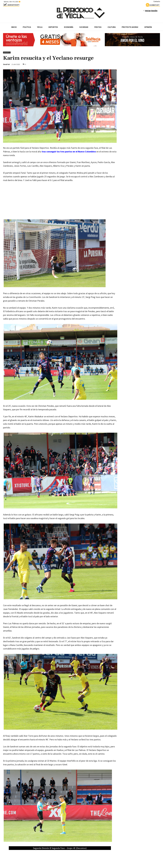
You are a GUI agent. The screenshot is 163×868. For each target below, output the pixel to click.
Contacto (157, 2)
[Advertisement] (60, 203)
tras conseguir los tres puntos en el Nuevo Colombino (69, 152)
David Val (6, 64)
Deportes (7, 53)
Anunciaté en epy (11, 5)
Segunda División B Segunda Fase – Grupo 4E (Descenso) (60, 848)
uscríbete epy (153, 5)
